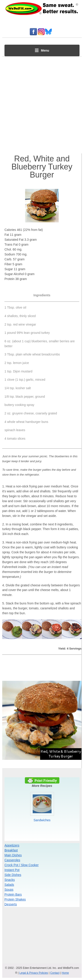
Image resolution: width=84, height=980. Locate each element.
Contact (55, 973)
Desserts (11, 904)
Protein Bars (13, 894)
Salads (9, 885)
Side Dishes (13, 875)
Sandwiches (42, 820)
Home (65, 973)
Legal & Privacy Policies (34, 973)
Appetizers (12, 845)
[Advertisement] (42, 104)
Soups (9, 890)
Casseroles (12, 860)
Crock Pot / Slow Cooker (22, 865)
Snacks (10, 880)
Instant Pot (12, 870)
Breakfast (11, 850)
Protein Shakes (15, 899)
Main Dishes (13, 855)
